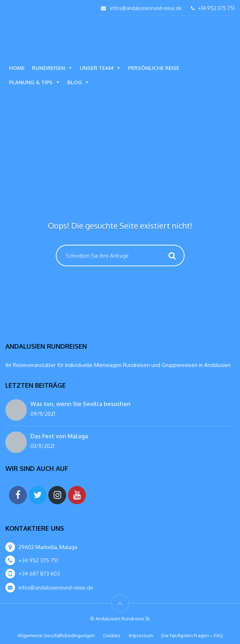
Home (17, 68)
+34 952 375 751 (213, 8)
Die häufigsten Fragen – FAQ (192, 635)
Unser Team (97, 68)
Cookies (112, 635)
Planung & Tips (31, 82)
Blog (75, 82)
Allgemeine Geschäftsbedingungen (56, 635)
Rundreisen (48, 68)
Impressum (141, 635)
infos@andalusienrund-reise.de (146, 8)
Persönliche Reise (154, 68)
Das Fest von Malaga (59, 436)
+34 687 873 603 (39, 574)
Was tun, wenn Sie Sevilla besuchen (80, 404)
